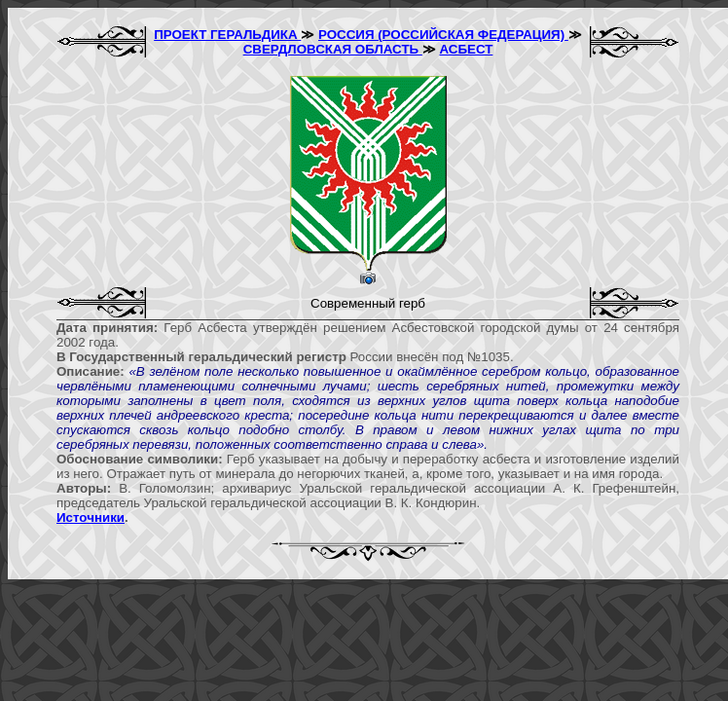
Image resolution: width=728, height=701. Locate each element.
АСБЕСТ (467, 49)
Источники (91, 517)
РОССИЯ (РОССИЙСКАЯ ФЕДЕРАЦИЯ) (443, 35)
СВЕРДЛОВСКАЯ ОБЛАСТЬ (333, 49)
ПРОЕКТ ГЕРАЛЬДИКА (227, 35)
